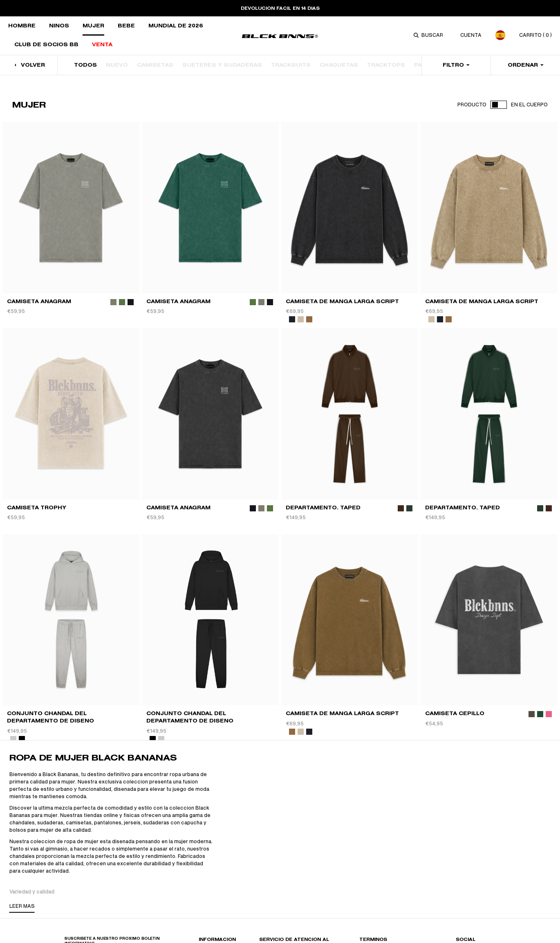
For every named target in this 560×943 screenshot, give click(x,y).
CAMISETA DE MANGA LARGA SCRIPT (342, 301)
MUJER (93, 26)
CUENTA (471, 35)
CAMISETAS (155, 65)
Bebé (126, 26)
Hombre (22, 26)
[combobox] (434, 35)
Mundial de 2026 (176, 26)
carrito (535, 35)
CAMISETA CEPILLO (455, 713)
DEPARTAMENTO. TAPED (323, 508)
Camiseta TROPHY (37, 508)
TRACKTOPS (386, 65)
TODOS (85, 65)
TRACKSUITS (291, 65)
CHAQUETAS (339, 65)
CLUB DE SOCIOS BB (46, 44)
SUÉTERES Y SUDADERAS (222, 65)
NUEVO (117, 65)
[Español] (500, 35)
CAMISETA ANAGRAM (39, 301)
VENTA (102, 44)
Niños (59, 26)
